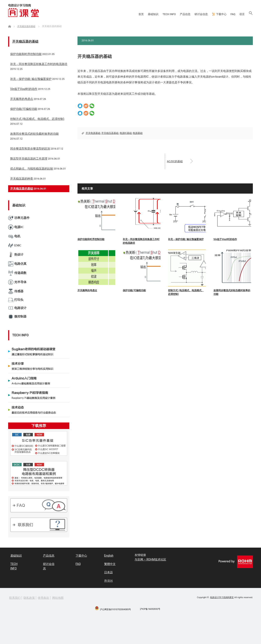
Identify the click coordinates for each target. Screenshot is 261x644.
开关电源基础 (93, 133)
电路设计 (17, 308)
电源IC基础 (126, 133)
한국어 (106, 578)
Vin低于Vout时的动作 (225, 239)
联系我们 (15, 595)
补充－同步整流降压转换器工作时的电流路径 (141, 241)
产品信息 (139, 14)
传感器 (16, 291)
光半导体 (17, 282)
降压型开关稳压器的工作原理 (29, 159)
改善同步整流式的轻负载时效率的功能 (232, 292)
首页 (70, 14)
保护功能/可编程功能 (134, 290)
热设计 (16, 255)
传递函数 (17, 273)
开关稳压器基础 (110, 133)
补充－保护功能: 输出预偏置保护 (186, 239)
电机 (14, 236)
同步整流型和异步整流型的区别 (30, 149)
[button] (248, 14)
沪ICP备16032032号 (150, 606)
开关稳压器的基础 (25, 41)
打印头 (16, 300)
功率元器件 (19, 218)
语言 (232, 14)
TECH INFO (115, 14)
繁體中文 (108, 562)
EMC (15, 245)
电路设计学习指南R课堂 (222, 595)
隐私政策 (29, 595)
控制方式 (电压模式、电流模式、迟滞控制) (186, 292)
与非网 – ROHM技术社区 (150, 559)
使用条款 (43, 595)
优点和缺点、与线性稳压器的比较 (32, 169)
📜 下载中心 (193, 14)
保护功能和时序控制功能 (91, 239)
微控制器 (17, 317)
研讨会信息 (164, 14)
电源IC (16, 227)
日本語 (106, 570)
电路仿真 (17, 264)
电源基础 (138, 133)
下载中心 (79, 555)
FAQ (216, 14)
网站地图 (58, 595)
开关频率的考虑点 (87, 290)
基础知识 (90, 14)
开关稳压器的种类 (22, 179)
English (107, 555)
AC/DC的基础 (180, 161)
